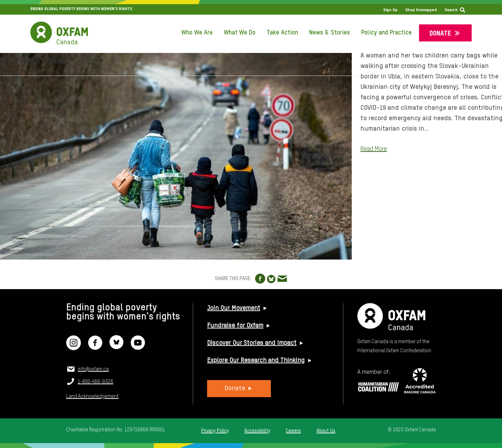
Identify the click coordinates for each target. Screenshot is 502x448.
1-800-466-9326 (96, 382)
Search (451, 10)
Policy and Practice (386, 33)
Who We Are (197, 33)
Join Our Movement (234, 308)
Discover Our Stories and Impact (252, 343)
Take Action (282, 33)
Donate (440, 34)
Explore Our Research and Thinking (256, 361)
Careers (293, 431)
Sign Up (390, 10)
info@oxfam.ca (93, 369)
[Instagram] (74, 347)
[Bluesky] (116, 347)
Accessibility (257, 431)
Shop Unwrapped (421, 10)
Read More (374, 149)
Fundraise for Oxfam (235, 326)
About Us (326, 431)
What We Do (240, 33)
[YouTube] (138, 347)
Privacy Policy (215, 431)
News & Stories (330, 33)
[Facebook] (95, 347)
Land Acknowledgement (92, 396)
